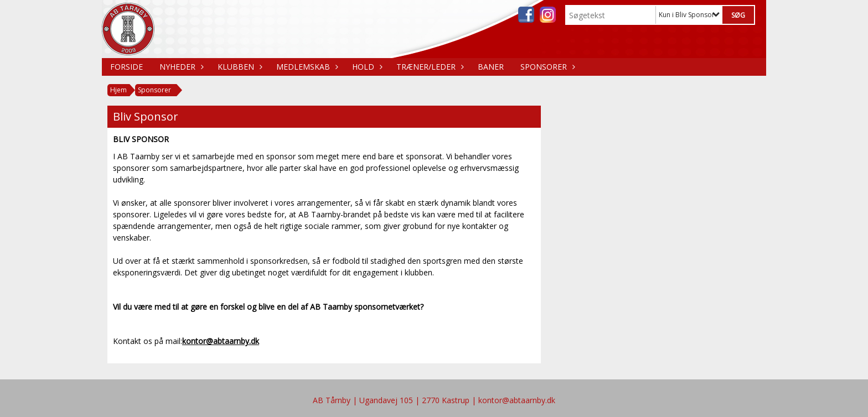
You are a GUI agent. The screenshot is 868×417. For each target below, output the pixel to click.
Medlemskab (306, 67)
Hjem (118, 90)
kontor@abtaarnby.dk (221, 341)
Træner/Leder (429, 67)
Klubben (239, 67)
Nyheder (180, 67)
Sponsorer (546, 67)
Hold (366, 67)
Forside (126, 67)
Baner (491, 67)
